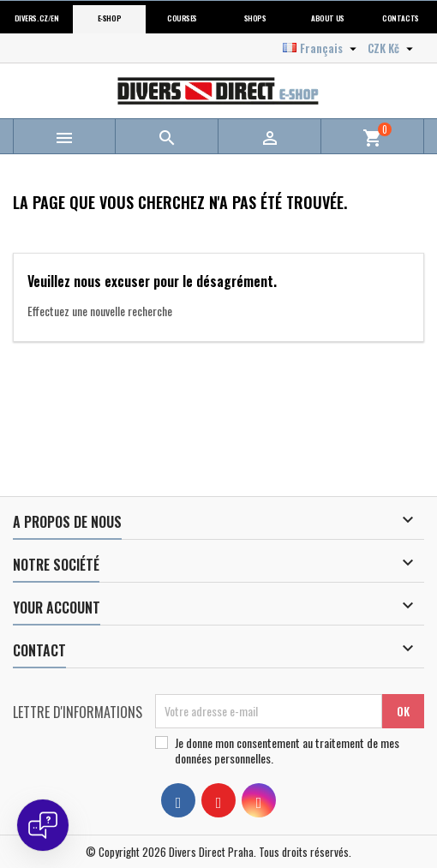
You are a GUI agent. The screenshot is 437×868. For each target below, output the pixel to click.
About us (327, 18)
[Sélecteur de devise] (392, 48)
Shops (255, 18)
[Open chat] (43, 825)
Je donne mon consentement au (287, 751)
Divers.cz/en (37, 18)
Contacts (400, 18)
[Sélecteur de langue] (322, 48)
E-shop (109, 18)
